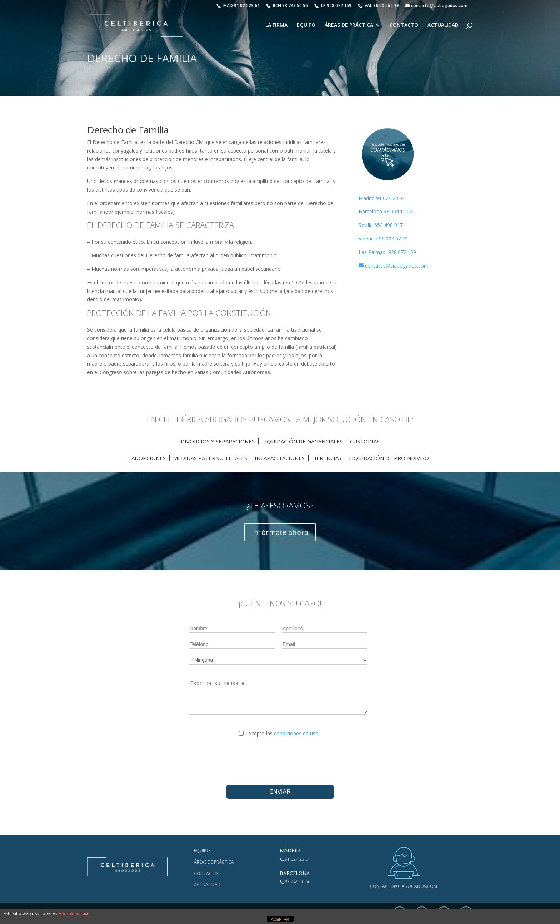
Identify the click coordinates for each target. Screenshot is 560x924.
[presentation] (280, 755)
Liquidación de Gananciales (302, 441)
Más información (74, 914)
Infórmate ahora (280, 532)
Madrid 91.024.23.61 (382, 198)
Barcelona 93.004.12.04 (386, 211)
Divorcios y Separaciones (218, 441)
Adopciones (149, 458)
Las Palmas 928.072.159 (387, 252)
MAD (238, 6)
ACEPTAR (280, 919)
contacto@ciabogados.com (404, 886)
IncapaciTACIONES (280, 458)
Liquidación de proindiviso (389, 458)
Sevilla (366, 225)
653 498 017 (389, 225)
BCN (287, 6)
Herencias (327, 458)
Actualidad (443, 25)
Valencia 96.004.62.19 (383, 239)
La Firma (276, 25)
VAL (378, 6)
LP (333, 6)
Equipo (306, 25)
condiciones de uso (296, 733)
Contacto (404, 25)
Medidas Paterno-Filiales (210, 458)
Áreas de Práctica (349, 25)
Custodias (365, 441)
